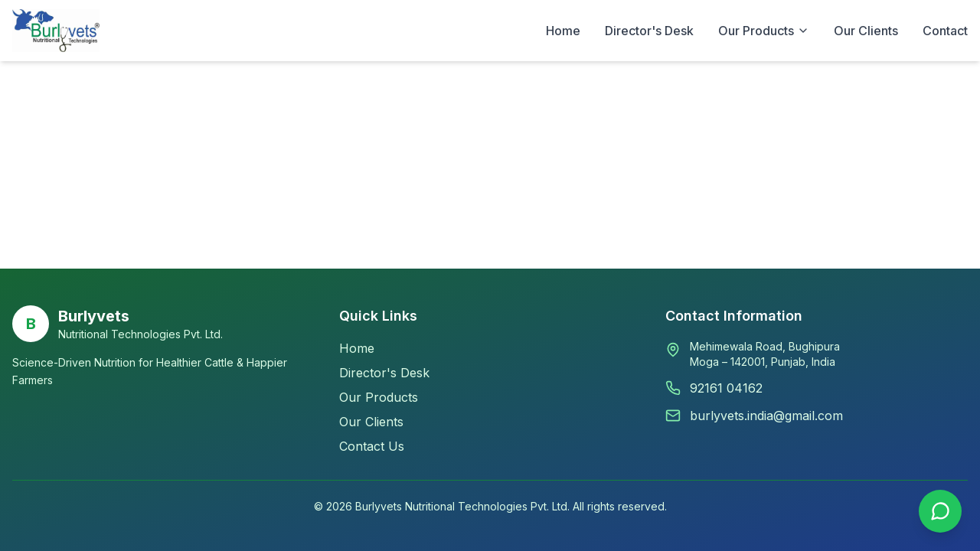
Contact (945, 31)
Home (563, 31)
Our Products (379, 397)
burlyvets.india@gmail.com (766, 416)
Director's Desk (649, 31)
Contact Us (372, 446)
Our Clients (866, 31)
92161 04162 (726, 388)
